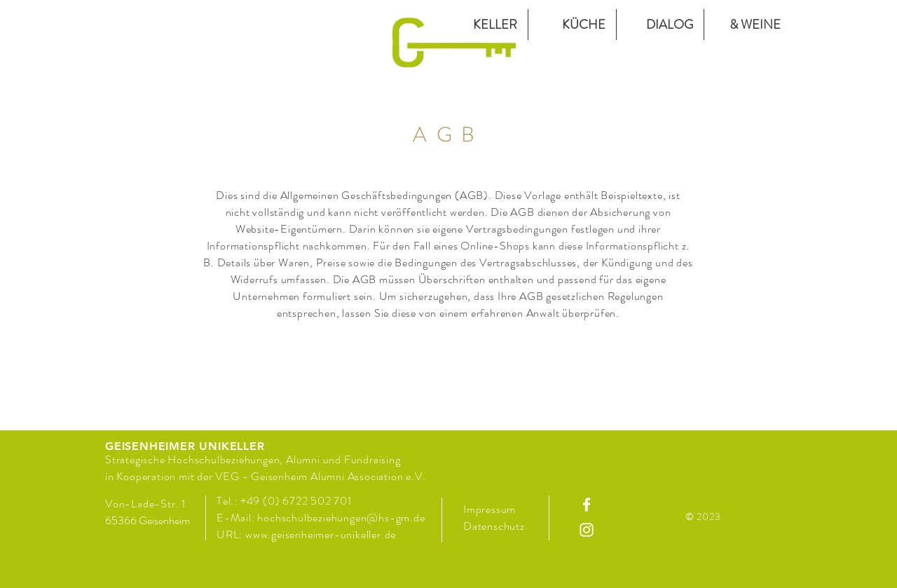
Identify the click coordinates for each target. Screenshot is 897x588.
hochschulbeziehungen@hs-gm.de (341, 518)
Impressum (489, 509)
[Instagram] (587, 530)
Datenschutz (495, 526)
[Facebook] (587, 505)
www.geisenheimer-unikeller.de (321, 534)
